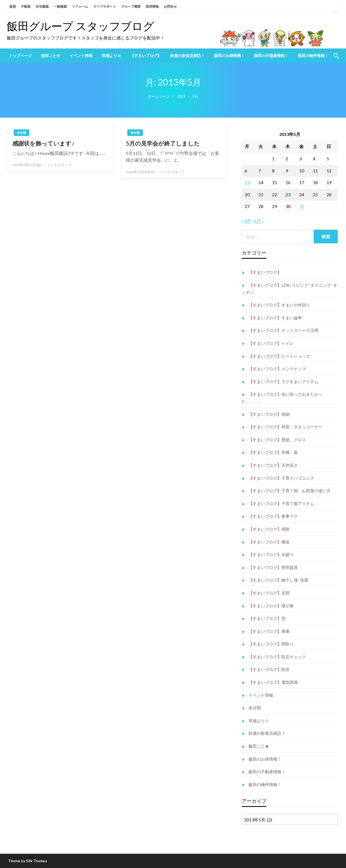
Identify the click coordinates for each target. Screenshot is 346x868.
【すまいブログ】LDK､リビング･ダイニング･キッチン (289, 289)
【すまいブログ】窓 (267, 618)
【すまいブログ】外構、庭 (273, 452)
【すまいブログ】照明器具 (273, 567)
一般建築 (60, 6)
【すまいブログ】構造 (269, 542)
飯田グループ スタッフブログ (80, 26)
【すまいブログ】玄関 (269, 593)
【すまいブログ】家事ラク (273, 516)
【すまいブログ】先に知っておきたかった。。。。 (282, 398)
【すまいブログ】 (146, 56)
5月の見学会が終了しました (163, 143)
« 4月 (246, 221)
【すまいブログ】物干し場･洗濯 (278, 580)
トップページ (20, 56)
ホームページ (158, 97)
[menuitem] (20, 56)
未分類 (21, 133)
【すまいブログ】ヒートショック (279, 356)
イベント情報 (81, 56)
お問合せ (170, 6)
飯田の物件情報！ (313, 56)
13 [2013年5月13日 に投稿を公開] (247, 182)
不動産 (26, 6)
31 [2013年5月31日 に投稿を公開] (302, 206)
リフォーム (80, 6)
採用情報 (152, 6)
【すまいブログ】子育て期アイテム (281, 503)
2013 (181, 97)
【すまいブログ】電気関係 (273, 682)
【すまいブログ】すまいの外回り (279, 305)
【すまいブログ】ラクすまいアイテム (283, 382)
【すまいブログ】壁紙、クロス (277, 440)
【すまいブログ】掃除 (269, 529)
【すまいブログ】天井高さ (273, 465)
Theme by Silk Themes (28, 861)
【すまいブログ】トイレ (271, 343)
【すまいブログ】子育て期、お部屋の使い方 (290, 491)
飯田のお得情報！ (229, 56)
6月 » (259, 221)
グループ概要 (131, 6)
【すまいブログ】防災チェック (277, 657)
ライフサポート (105, 6)
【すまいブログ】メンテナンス (277, 369)
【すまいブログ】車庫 (269, 631)
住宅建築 (42, 6)
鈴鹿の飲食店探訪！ (188, 56)
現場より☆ (111, 56)
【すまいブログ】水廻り (271, 554)
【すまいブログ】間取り (271, 644)
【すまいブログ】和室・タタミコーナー (286, 427)
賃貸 (13, 6)
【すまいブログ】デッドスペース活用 (283, 330)
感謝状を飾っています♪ (43, 143)
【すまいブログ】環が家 (271, 606)
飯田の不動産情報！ (271, 56)
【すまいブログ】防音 (269, 669)
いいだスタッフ (59, 165)
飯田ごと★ (51, 56)
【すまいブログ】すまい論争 (275, 318)
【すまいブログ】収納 (269, 414)
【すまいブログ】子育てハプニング (281, 478)
